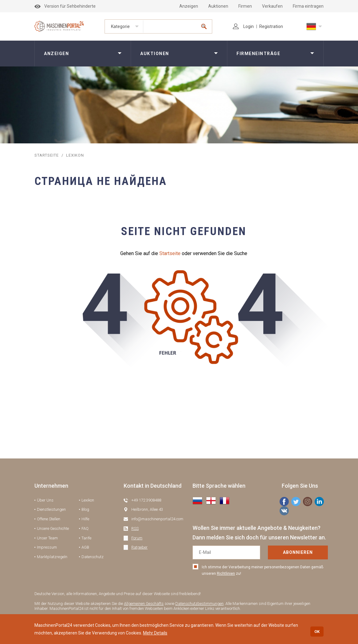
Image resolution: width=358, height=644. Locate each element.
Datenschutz (93, 557)
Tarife (86, 538)
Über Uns (45, 500)
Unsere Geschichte (53, 528)
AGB (85, 547)
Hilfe (85, 519)
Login (243, 26)
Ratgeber (139, 547)
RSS (135, 528)
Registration (271, 26)
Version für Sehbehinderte (65, 6)
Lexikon (88, 500)
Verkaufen (272, 6)
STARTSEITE (47, 155)
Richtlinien (226, 574)
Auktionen (218, 6)
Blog (85, 509)
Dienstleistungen (51, 509)
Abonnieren (298, 552)
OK (317, 632)
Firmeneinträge (258, 54)
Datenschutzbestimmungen (199, 604)
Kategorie (120, 26)
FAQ (85, 528)
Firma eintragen (308, 6)
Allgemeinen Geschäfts (144, 604)
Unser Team (47, 538)
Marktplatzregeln (52, 557)
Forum (137, 538)
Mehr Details (155, 633)
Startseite (170, 253)
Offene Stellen (49, 519)
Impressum (47, 547)
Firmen (245, 6)
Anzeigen (189, 6)
